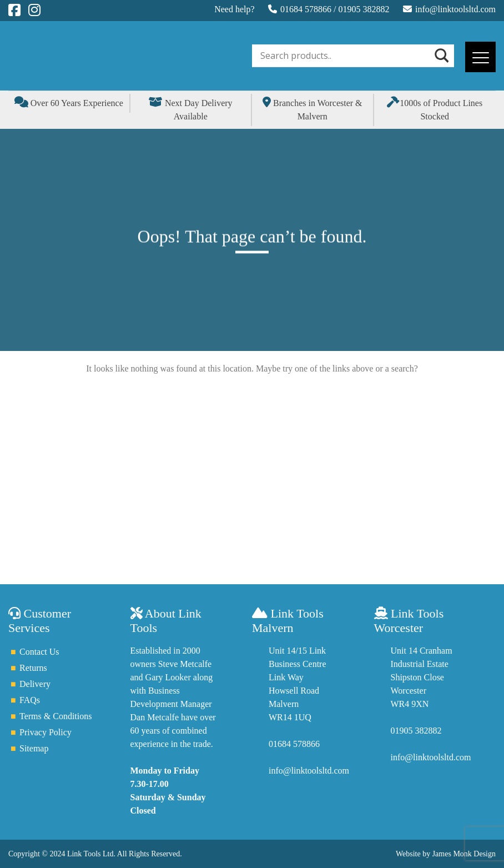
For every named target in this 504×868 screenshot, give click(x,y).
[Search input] (345, 56)
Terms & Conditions (56, 716)
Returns (33, 668)
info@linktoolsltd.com (455, 9)
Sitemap (34, 748)
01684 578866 (306, 9)
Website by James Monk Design (446, 854)
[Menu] (480, 57)
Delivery (35, 684)
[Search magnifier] (441, 56)
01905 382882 (364, 9)
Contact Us (39, 652)
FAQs (30, 700)
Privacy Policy (46, 732)
